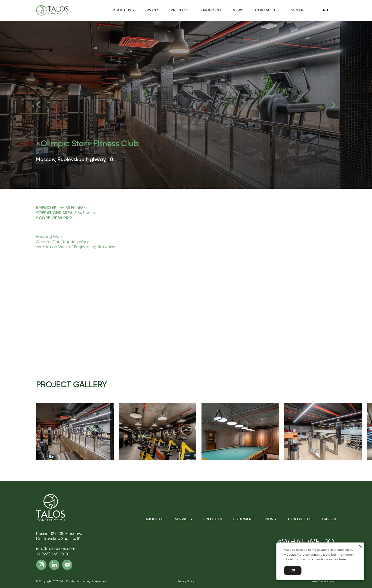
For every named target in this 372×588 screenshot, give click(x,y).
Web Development (324, 581)
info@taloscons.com (56, 549)
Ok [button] (293, 571)
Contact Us (267, 10)
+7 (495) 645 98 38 (53, 554)
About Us (154, 519)
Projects (180, 10)
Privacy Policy (186, 581)
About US (122, 10)
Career (296, 10)
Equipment (211, 10)
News (238, 10)
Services (151, 10)
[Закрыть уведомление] (360, 546)
